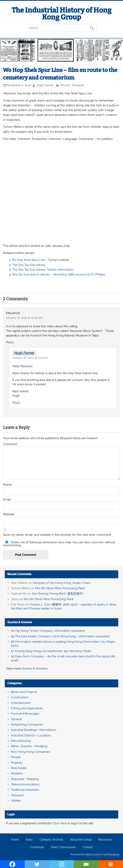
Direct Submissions (63, 847)
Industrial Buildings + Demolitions (33, 730)
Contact (88, 847)
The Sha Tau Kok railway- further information (43, 270)
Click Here (60, 823)
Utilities (16, 801)
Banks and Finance (24, 692)
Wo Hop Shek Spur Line (28, 260)
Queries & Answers (20, 622)
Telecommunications (25, 784)
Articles (65, 85)
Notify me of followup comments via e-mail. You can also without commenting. (59, 544)
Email (8, 500)
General (16, 719)
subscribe (97, 542)
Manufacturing (21, 741)
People (16, 757)
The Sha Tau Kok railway (29, 265)
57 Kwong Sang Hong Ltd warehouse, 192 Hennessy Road (51, 651)
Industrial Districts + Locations (31, 735)
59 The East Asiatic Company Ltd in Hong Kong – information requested (60, 636)
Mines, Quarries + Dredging (29, 746)
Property (17, 763)
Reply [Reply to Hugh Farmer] (16, 403)
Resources (105, 840)
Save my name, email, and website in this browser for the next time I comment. (57, 535)
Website (9, 514)
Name (8, 485)
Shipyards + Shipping (25, 779)
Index (29, 840)
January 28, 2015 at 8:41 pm (30, 358)
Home (15, 840)
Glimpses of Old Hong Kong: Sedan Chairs (61, 583)
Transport (78, 85)
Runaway (114, 854)
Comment (11, 444)
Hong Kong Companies (27, 725)
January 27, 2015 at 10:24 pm (24, 318)
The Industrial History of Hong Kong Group (61, 14)
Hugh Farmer (45, 85)
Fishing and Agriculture (27, 708)
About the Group (81, 840)
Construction (20, 697)
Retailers (17, 773)
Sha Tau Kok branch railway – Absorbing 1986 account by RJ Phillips (59, 274)
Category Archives (51, 840)
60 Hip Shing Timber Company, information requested (48, 631)
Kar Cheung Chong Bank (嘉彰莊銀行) (58, 594)
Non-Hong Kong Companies (31, 752)
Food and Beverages (25, 714)
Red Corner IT (94, 854)
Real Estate (19, 768)
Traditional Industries (25, 790)
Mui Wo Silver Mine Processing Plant (60, 588)
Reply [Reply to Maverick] (10, 342)
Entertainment (21, 703)
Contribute (37, 847)
